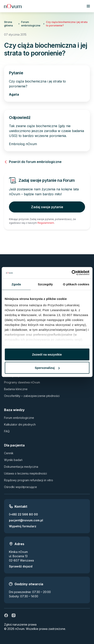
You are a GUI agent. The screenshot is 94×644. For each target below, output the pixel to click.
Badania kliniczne (16, 389)
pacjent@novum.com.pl (26, 520)
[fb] (6, 615)
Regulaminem (46, 223)
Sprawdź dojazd (21, 566)
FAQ (7, 431)
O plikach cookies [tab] (76, 284)
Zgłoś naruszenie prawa (20, 624)
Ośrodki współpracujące (20, 487)
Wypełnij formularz (23, 526)
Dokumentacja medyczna (21, 467)
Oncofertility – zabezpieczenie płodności (32, 396)
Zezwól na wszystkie (47, 354)
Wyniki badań (13, 460)
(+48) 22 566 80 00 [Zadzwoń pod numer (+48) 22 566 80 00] (23, 514)
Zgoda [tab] (16, 284)
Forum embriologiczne (31, 24)
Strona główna (8, 24)
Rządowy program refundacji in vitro (29, 480)
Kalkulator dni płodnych (20, 424)
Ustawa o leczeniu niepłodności (25, 473)
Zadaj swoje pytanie (47, 207)
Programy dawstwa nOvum (22, 382)
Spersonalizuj (47, 368)
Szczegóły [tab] (45, 284)
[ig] (13, 615)
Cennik (9, 453)
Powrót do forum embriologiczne (33, 162)
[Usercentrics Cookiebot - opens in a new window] (71, 273)
